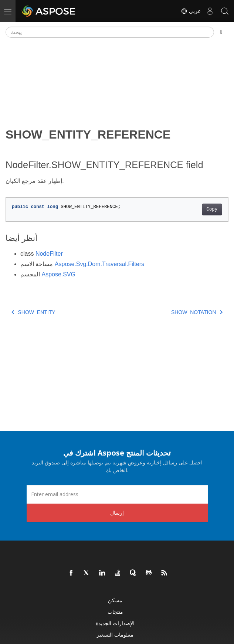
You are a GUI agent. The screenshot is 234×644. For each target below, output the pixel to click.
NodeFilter (49, 254)
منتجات (115, 612)
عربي (191, 11)
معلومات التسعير (115, 635)
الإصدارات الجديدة (115, 623)
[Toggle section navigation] (221, 32)
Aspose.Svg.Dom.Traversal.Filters (99, 264)
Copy (212, 209)
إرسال (117, 513)
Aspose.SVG (58, 274)
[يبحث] (110, 32)
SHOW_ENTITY (33, 312)
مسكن (115, 600)
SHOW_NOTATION (197, 312)
